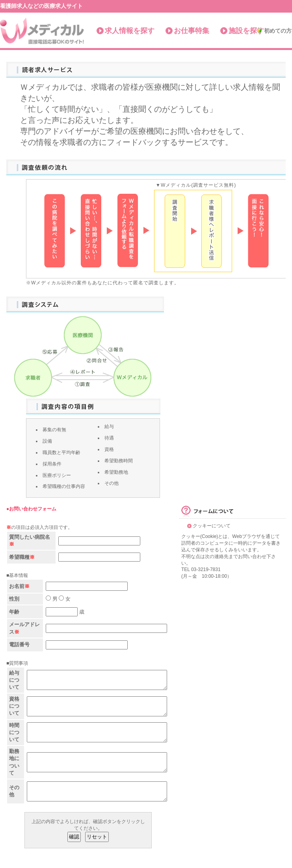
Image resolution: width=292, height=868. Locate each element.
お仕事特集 (192, 31)
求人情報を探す (130, 31)
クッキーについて (212, 526)
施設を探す (246, 31)
